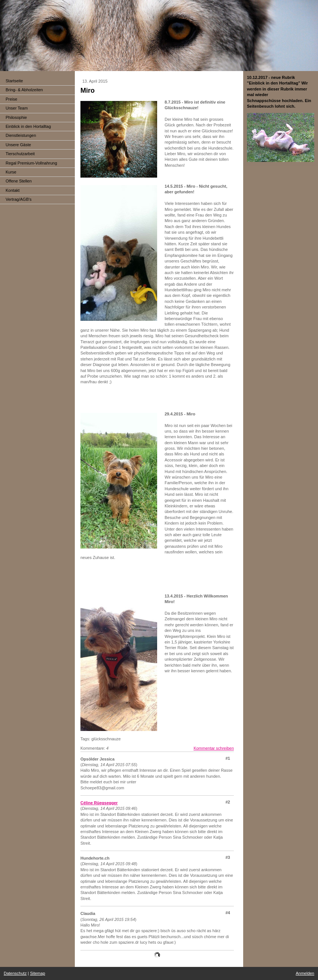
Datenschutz (15, 973)
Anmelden (305, 973)
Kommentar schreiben (214, 748)
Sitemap (37, 973)
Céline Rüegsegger (99, 803)
